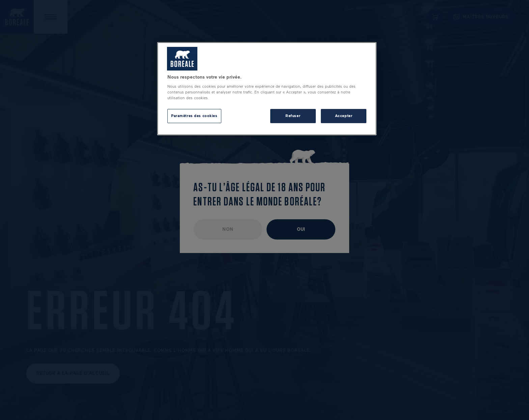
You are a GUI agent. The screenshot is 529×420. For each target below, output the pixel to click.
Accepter (344, 116)
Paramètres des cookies (194, 116)
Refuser (293, 116)
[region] (267, 89)
